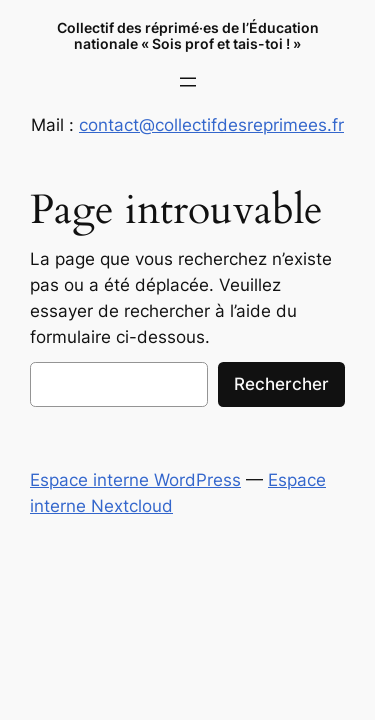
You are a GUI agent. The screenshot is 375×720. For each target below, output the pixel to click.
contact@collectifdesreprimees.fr (211, 125)
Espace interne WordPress (135, 480)
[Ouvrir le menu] (188, 82)
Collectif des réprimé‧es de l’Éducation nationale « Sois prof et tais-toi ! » (188, 35)
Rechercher (281, 384)
